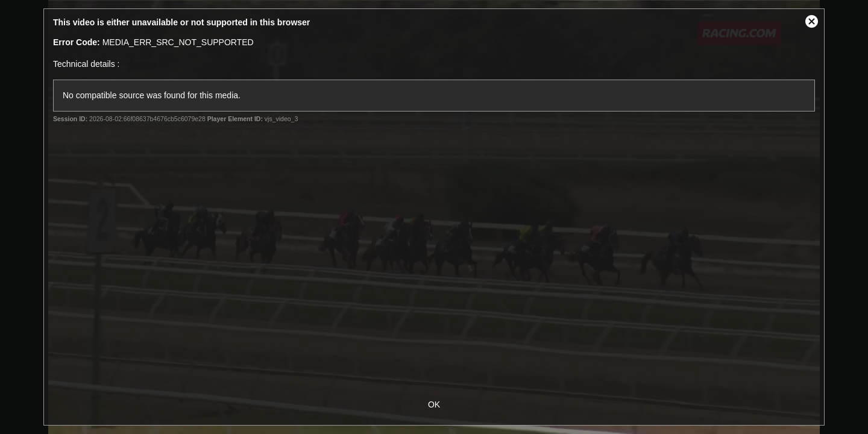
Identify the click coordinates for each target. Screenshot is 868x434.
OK (434, 404)
